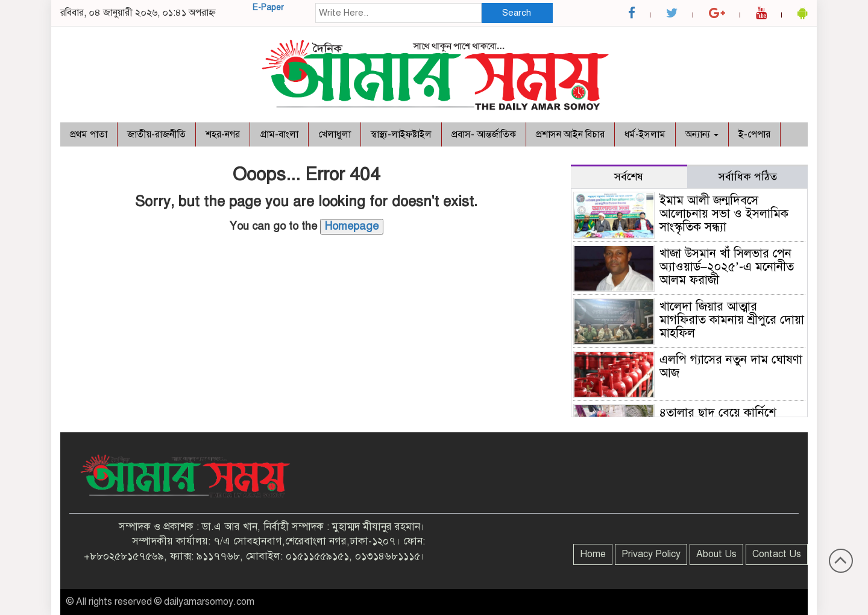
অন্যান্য (702, 134)
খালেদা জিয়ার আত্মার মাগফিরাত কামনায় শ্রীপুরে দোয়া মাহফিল (732, 320)
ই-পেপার (754, 134)
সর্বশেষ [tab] (629, 177)
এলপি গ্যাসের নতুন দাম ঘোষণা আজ (731, 366)
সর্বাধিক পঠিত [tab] (748, 177)
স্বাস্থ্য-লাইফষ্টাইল (401, 134)
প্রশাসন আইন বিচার (570, 134)
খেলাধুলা (335, 134)
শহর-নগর (223, 134)
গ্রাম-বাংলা (279, 134)
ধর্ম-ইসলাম (645, 134)
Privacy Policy (651, 554)
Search (517, 13)
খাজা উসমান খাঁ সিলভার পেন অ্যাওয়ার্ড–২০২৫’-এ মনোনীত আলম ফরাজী (727, 267)
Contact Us (777, 554)
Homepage (352, 226)
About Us (716, 554)
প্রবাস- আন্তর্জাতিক (484, 134)
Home (593, 554)
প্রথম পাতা (89, 134)
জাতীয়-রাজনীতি (156, 134)
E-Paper (268, 8)
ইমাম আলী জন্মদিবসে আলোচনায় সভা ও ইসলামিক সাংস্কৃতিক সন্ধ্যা (724, 214)
